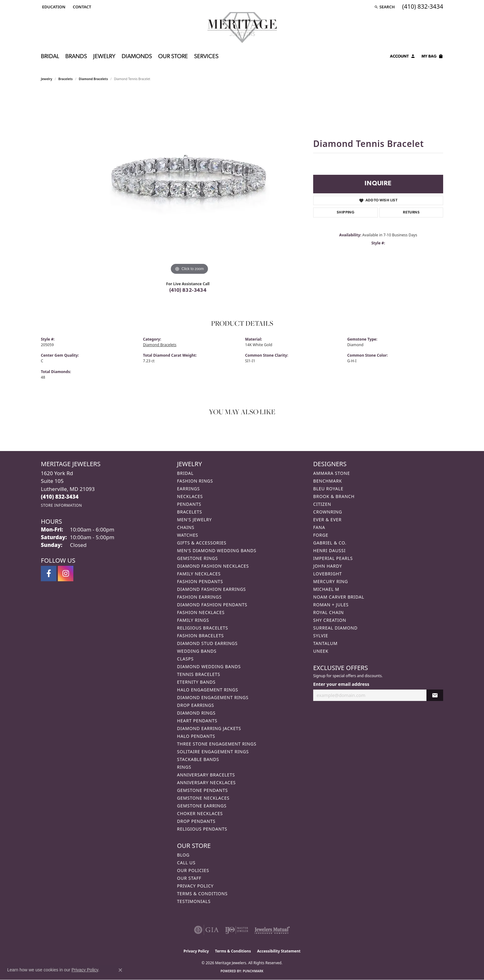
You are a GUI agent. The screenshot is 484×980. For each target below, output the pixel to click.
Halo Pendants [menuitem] (196, 736)
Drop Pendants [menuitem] (196, 821)
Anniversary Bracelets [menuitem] (206, 775)
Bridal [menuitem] (185, 473)
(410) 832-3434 (188, 290)
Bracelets (66, 79)
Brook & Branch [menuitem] (334, 496)
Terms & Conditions (202, 894)
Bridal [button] (50, 57)
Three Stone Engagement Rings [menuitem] (217, 744)
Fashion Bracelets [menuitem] (200, 636)
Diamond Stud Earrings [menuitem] (207, 643)
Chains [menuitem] (186, 527)
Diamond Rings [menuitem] (196, 713)
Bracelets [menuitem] (190, 512)
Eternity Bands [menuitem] (196, 682)
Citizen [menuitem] (322, 504)
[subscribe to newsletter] (435, 695)
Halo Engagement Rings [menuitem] (208, 690)
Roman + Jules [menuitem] (331, 605)
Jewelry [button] (104, 57)
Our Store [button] (173, 57)
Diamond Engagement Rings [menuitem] (213, 697)
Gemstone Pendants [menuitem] (202, 790)
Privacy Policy (195, 886)
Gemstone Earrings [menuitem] (202, 806)
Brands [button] (76, 57)
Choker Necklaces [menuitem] (200, 813)
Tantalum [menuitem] (325, 643)
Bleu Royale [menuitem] (328, 489)
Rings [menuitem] (184, 767)
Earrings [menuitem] (188, 489)
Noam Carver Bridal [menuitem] (339, 597)
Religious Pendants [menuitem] (202, 829)
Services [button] (206, 57)
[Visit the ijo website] (237, 930)
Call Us (186, 863)
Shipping (346, 213)
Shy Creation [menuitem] (330, 620)
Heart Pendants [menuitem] (197, 721)
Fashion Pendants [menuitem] (200, 581)
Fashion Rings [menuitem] (195, 481)
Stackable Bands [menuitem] (198, 759)
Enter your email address (341, 684)
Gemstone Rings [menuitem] (197, 558)
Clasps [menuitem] (185, 659)
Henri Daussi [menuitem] (329, 550)
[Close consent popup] (120, 970)
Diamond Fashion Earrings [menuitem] (212, 589)
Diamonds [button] (137, 57)
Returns (411, 213)
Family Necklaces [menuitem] (199, 574)
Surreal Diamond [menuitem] (335, 628)
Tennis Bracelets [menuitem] (199, 674)
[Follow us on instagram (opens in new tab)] (66, 574)
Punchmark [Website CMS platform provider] (253, 971)
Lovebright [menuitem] (328, 574)
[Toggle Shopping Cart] (432, 57)
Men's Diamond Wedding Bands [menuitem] (217, 550)
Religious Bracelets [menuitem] (203, 628)
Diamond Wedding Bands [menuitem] (209, 666)
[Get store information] (61, 505)
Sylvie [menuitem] (321, 636)
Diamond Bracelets (93, 79)
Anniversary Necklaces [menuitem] (206, 782)
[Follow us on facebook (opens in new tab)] (49, 574)
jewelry (47, 79)
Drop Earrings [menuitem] (196, 705)
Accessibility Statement (279, 951)
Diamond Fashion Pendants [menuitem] (212, 605)
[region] (189, 183)
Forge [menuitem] (321, 535)
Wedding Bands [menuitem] (197, 651)
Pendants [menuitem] (189, 504)
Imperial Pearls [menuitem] (333, 558)
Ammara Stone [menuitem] (332, 473)
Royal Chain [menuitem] (328, 612)
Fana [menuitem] (319, 527)
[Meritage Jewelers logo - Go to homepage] (242, 28)
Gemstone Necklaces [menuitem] (203, 798)
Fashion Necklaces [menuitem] (201, 612)
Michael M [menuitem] (326, 589)
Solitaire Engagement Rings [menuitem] (213, 752)
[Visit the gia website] (206, 930)
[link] (81, 7)
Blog (183, 855)
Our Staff (189, 878)
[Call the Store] (60, 497)
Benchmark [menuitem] (328, 481)
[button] (53, 7)
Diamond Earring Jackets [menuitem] (209, 728)
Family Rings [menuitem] (193, 620)
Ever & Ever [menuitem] (327, 520)
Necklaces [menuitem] (190, 496)
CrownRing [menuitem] (328, 512)
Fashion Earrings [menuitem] (199, 597)
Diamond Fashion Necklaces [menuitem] (213, 566)
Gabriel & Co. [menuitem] (330, 543)
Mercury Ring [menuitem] (331, 581)
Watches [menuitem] (188, 535)
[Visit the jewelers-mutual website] (272, 930)
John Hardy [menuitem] (328, 566)
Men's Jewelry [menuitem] (194, 520)
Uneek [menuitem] (321, 651)
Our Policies (193, 870)
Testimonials (194, 901)
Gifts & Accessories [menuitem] (202, 543)
